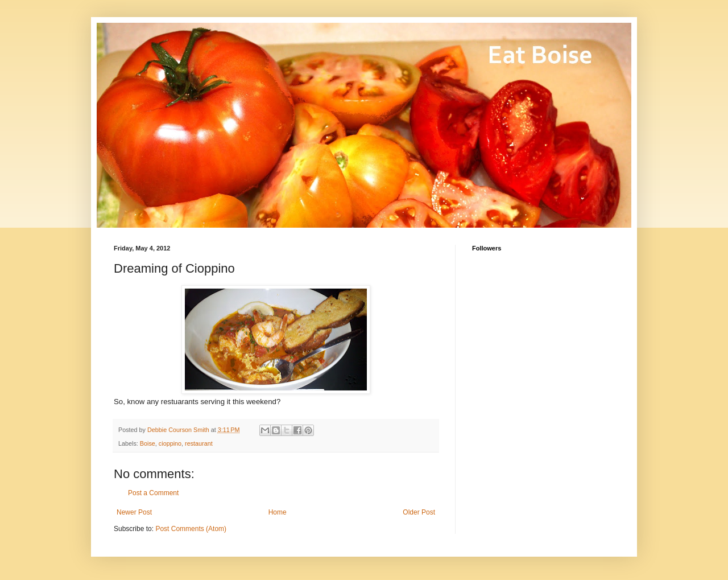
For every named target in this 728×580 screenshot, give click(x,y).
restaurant (199, 443)
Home (278, 512)
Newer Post (134, 512)
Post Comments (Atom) (191, 529)
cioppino (170, 443)
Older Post (419, 512)
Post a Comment (153, 493)
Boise (148, 443)
